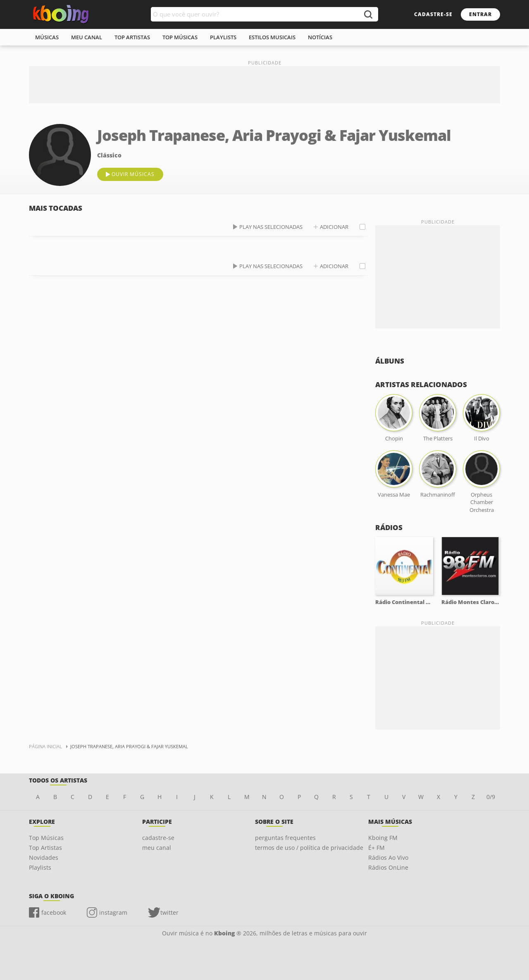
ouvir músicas (133, 174)
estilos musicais (272, 37)
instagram (113, 912)
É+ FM (376, 848)
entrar (480, 14)
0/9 (491, 797)
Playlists (40, 867)
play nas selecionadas (271, 227)
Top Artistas (45, 848)
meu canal (87, 37)
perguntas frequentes (285, 838)
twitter (169, 912)
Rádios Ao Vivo (388, 857)
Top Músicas (46, 838)
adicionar (334, 227)
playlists (223, 37)
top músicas (180, 37)
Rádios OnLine (388, 867)
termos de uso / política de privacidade (309, 848)
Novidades (44, 857)
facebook (54, 912)
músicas (47, 37)
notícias (320, 37)
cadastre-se (433, 14)
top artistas (132, 37)
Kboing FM (383, 838)
